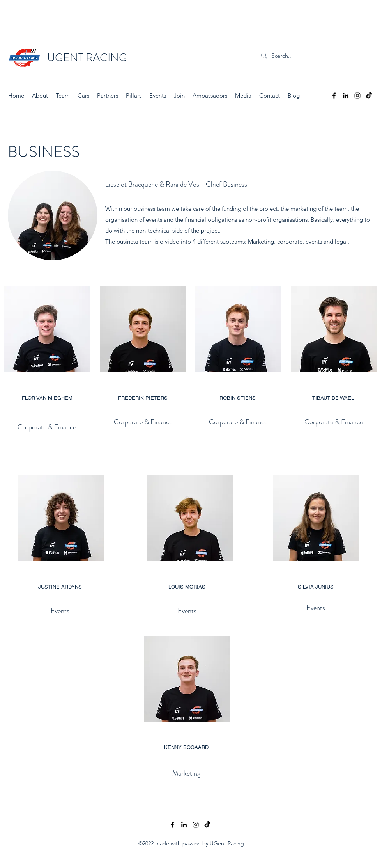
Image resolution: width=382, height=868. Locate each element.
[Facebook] (334, 96)
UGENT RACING (87, 58)
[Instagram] (357, 96)
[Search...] (315, 56)
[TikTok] (369, 96)
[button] (63, 96)
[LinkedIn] (346, 96)
